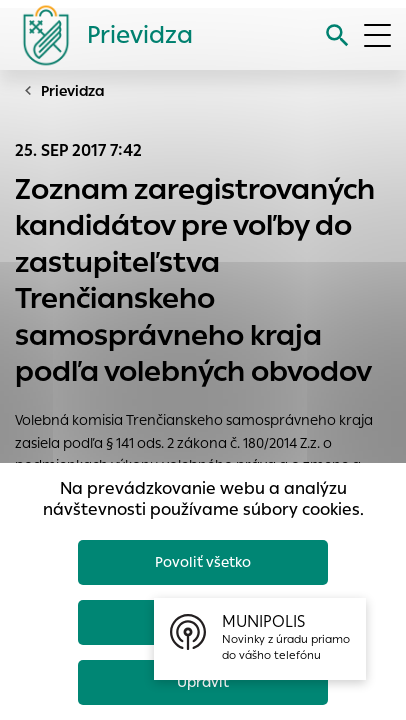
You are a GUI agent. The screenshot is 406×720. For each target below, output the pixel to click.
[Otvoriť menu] (377, 35)
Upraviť (203, 682)
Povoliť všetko (203, 562)
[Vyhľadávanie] (337, 35)
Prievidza (73, 91)
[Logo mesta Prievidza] (100, 35)
